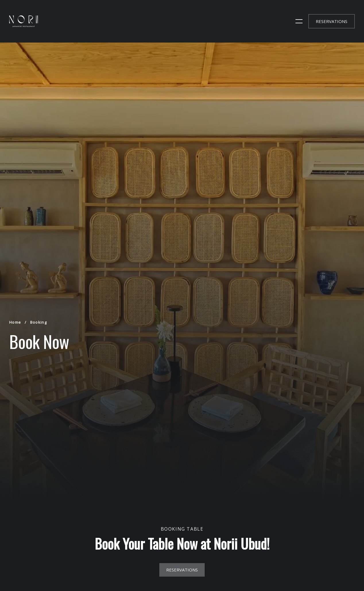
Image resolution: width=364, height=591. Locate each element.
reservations (332, 21)
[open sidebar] (299, 21)
